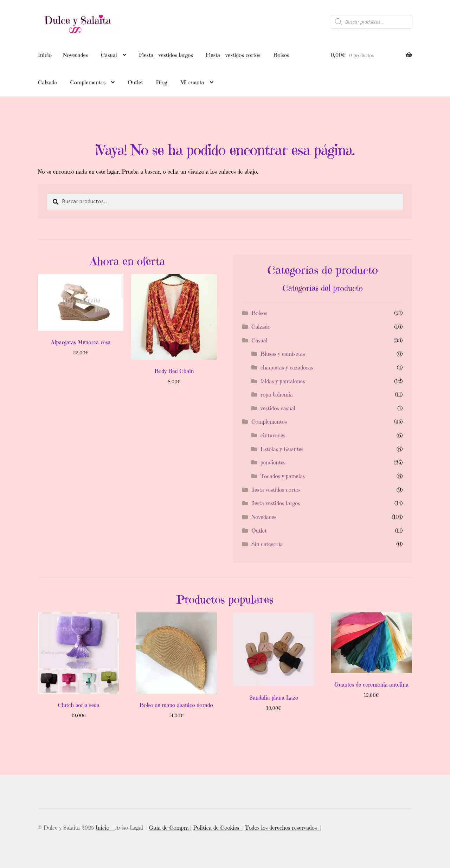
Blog (162, 82)
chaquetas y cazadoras (287, 367)
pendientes (273, 462)
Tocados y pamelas (283, 476)
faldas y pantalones (283, 381)
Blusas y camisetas (283, 354)
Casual (109, 55)
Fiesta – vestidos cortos (233, 55)
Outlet (135, 82)
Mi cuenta (192, 82)
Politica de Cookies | (218, 828)
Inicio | (105, 828)
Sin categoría (267, 544)
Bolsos (281, 55)
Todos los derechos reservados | (283, 828)
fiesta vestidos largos (276, 503)
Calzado (48, 82)
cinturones (273, 435)
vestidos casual (278, 408)
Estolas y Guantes (282, 449)
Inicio (45, 55)
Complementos (88, 82)
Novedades (75, 55)
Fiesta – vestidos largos (166, 55)
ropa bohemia (277, 394)
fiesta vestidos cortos (276, 490)
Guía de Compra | (170, 828)
